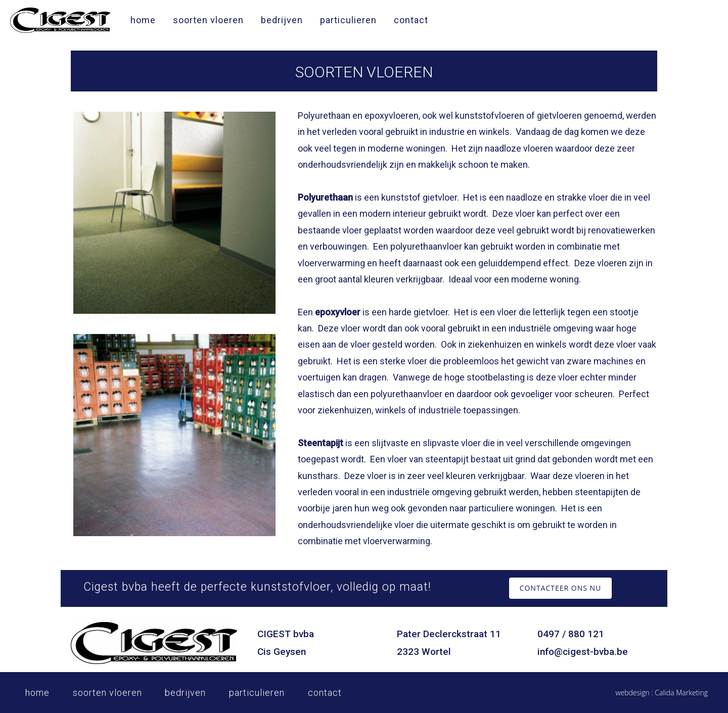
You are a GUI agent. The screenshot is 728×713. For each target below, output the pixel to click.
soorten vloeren (208, 20)
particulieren (348, 20)
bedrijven (282, 20)
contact (411, 20)
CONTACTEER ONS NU (561, 588)
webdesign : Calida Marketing (662, 693)
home (143, 20)
